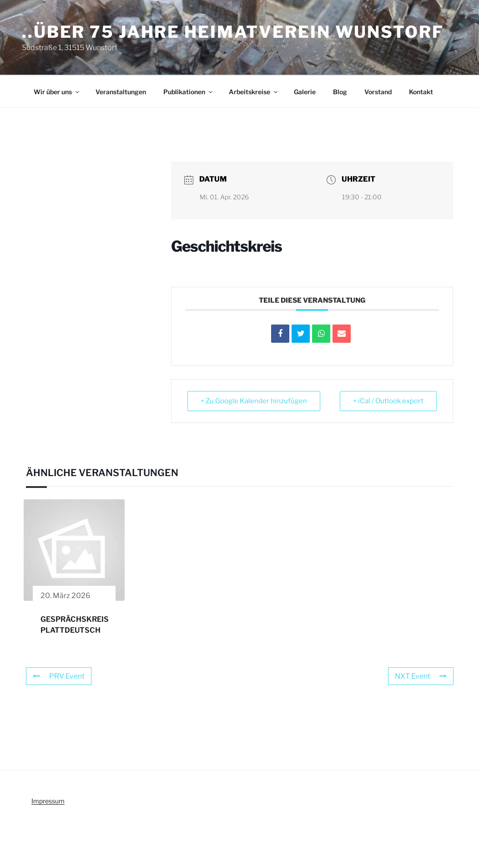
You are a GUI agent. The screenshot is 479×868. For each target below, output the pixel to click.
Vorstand (378, 92)
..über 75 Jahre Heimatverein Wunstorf (233, 32)
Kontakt (421, 92)
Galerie (305, 92)
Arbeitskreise (254, 92)
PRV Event (59, 676)
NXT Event (421, 676)
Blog (340, 92)
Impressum (48, 801)
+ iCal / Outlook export (388, 401)
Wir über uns (57, 92)
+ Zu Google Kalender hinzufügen (254, 401)
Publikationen (189, 92)
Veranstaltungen (121, 92)
